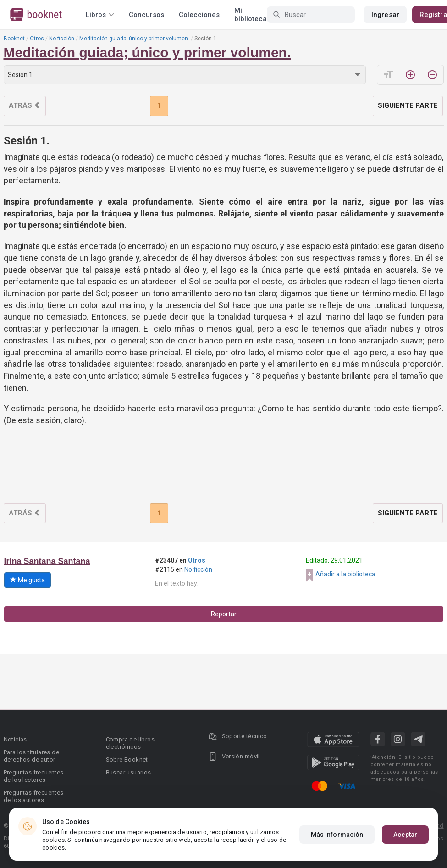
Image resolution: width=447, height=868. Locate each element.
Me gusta (28, 580)
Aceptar (405, 835)
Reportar (224, 614)
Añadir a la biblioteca (345, 574)
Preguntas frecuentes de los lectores (34, 776)
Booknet (14, 39)
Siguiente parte (408, 105)
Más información (337, 835)
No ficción (62, 39)
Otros (37, 39)
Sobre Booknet (127, 760)
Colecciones (199, 15)
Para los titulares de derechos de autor (31, 756)
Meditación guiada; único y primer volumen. (134, 39)
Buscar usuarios (129, 772)
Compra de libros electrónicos (130, 743)
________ (215, 583)
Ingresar (385, 15)
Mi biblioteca (251, 15)
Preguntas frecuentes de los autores (34, 796)
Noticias (15, 739)
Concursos (146, 15)
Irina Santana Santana (47, 561)
